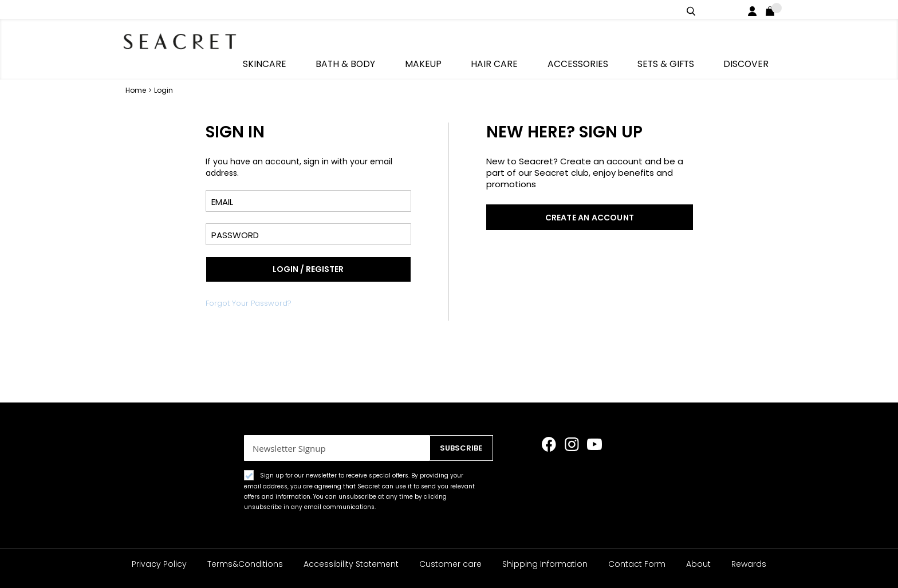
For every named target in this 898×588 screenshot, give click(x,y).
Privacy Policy (159, 564)
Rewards (749, 564)
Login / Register (755, 9)
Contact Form (637, 564)
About (698, 564)
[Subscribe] (458, 448)
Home (137, 70)
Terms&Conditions (245, 564)
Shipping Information (545, 564)
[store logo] (186, 40)
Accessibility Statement (351, 564)
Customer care (450, 564)
